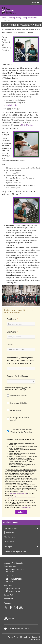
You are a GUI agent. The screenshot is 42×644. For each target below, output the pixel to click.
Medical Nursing (12, 105)
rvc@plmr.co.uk (15, 591)
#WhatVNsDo (9, 542)
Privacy (16, 637)
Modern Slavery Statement (30, 637)
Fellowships (10, 532)
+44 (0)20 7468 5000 (16, 569)
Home (4, 18)
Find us (11, 572)
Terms (11, 637)
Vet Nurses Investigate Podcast (15, 552)
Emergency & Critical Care (19, 403)
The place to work (11, 537)
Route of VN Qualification (18, 376)
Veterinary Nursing (15, 18)
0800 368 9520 (14, 589)
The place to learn (29, 18)
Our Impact (8, 547)
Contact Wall (8, 595)
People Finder (9, 598)
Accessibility (36, 639)
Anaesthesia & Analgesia (19, 396)
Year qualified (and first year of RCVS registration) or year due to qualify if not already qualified (21, 361)
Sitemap (9, 618)
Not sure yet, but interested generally (19, 419)
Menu (36, 3)
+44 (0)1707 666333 (16, 579)
